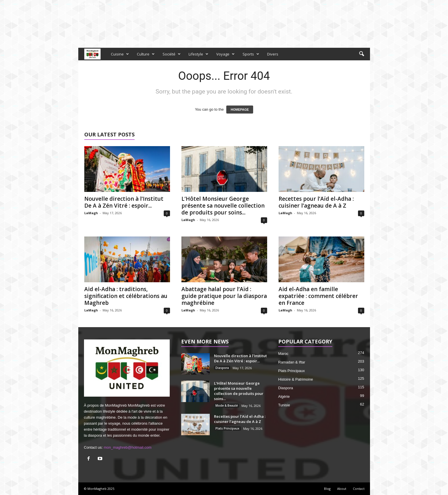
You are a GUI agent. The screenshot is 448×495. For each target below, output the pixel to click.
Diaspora (222, 368)
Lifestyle (198, 54)
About (342, 489)
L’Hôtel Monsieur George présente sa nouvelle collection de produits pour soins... (223, 206)
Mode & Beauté (227, 405)
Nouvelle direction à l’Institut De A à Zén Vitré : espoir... (124, 202)
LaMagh (91, 213)
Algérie (284, 396)
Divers (273, 54)
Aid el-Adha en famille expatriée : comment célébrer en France (318, 296)
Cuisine (120, 54)
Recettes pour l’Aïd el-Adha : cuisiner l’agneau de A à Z (316, 202)
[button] (361, 54)
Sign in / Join (90, 4)
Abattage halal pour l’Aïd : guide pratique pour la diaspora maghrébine (224, 296)
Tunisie (284, 405)
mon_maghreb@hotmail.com (128, 447)
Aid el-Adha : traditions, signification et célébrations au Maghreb (126, 296)
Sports (251, 54)
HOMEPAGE (240, 110)
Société (172, 54)
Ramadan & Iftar (292, 362)
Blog (327, 489)
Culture (146, 54)
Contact (359, 489)
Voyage (225, 54)
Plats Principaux (227, 428)
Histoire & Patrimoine (296, 379)
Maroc (283, 354)
